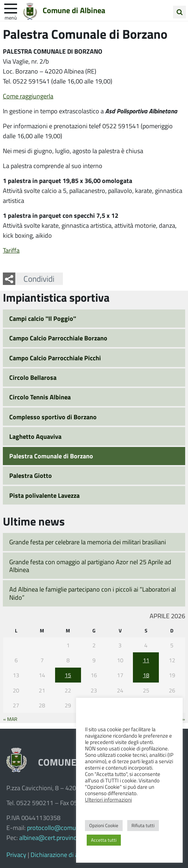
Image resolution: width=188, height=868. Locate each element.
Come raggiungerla (28, 96)
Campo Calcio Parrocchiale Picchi (55, 358)
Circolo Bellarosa (33, 377)
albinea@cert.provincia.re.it (56, 837)
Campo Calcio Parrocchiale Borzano (58, 338)
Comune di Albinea (74, 10)
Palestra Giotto (31, 475)
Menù (11, 17)
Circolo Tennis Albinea (40, 397)
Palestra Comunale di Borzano (51, 456)
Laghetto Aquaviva (35, 436)
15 (68, 675)
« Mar (10, 719)
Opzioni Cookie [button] (104, 825)
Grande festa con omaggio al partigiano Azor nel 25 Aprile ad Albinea (90, 566)
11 (146, 660)
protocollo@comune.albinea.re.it (71, 827)
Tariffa (11, 250)
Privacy (16, 854)
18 (146, 675)
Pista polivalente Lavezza (44, 495)
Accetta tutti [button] (104, 840)
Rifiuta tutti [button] (143, 825)
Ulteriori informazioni (108, 799)
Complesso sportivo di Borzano (53, 417)
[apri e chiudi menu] (11, 8)
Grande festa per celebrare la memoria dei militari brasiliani (88, 542)
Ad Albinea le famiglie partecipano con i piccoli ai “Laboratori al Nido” (93, 593)
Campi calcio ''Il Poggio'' (43, 318)
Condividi (39, 279)
